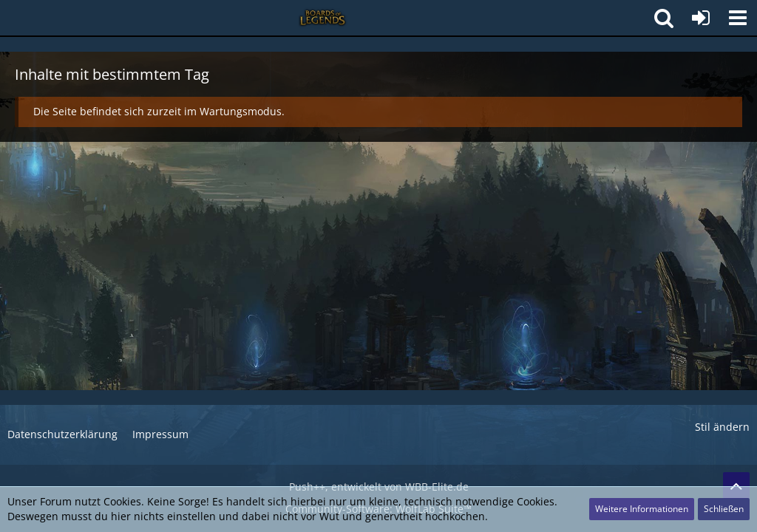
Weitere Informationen (642, 509)
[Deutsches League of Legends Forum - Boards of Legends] (323, 18)
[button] (738, 18)
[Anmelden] (701, 18)
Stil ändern (722, 427)
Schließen (724, 509)
